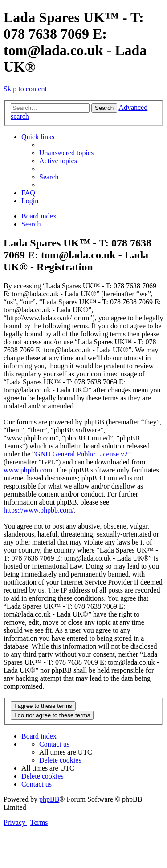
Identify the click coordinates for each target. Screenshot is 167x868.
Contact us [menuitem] (54, 744)
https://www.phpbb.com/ (39, 510)
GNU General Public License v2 (81, 454)
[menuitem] (66, 153)
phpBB (49, 799)
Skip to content (25, 89)
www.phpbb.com (28, 470)
